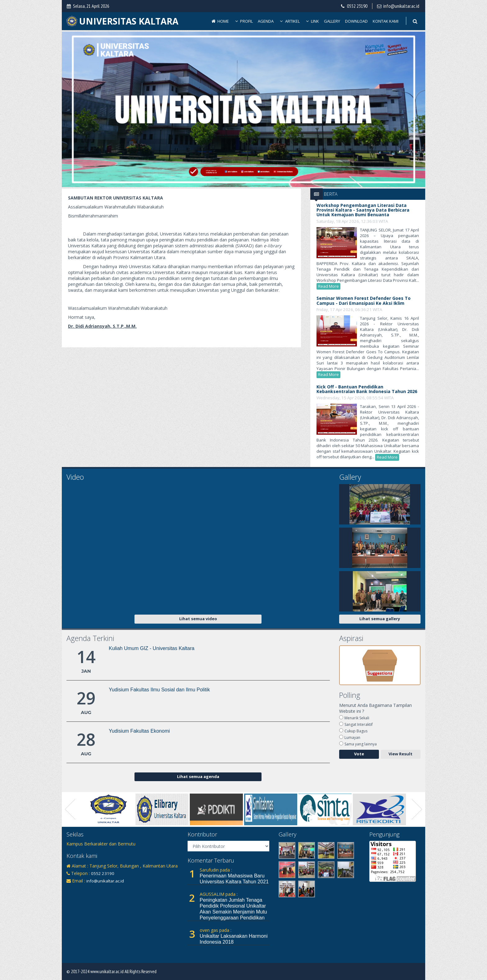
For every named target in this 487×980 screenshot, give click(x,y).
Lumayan (352, 737)
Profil (243, 21)
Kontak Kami (386, 21)
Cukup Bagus (356, 731)
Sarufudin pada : (216, 870)
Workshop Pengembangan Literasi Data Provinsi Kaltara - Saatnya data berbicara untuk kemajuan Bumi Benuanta (363, 210)
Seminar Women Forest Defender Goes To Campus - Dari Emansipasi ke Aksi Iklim (364, 300)
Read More (328, 286)
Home (220, 21)
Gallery (332, 21)
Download (356, 21)
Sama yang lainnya (361, 744)
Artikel (289, 21)
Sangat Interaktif (359, 724)
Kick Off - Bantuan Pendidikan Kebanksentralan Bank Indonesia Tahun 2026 (367, 389)
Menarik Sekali (357, 718)
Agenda (266, 21)
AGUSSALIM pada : (219, 894)
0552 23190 (357, 6)
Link (312, 21)
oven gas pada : (216, 930)
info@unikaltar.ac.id (401, 6)
